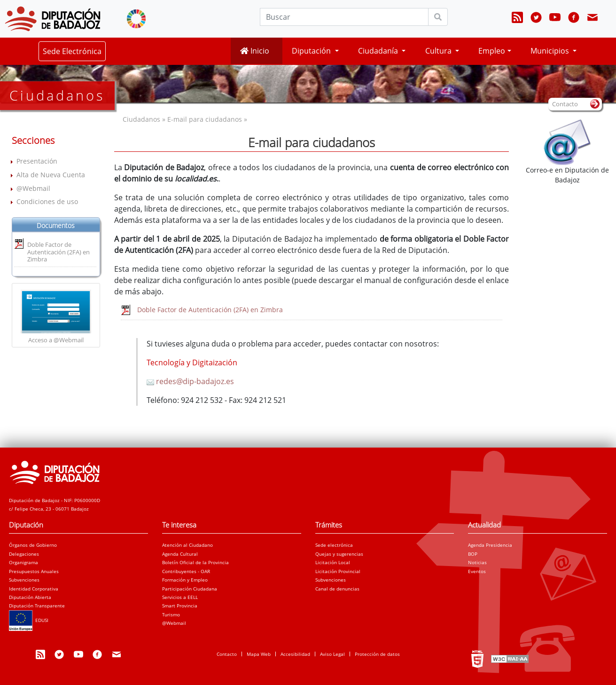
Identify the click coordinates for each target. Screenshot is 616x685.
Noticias (477, 562)
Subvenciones (24, 580)
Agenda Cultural (180, 554)
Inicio (255, 51)
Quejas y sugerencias (339, 554)
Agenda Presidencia (490, 545)
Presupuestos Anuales (34, 571)
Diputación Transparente (37, 606)
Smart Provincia (180, 606)
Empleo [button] (492, 51)
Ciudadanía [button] (379, 51)
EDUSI (29, 620)
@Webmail (33, 188)
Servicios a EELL (180, 597)
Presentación (37, 161)
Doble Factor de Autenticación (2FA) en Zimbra (58, 252)
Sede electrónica (334, 545)
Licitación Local (333, 562)
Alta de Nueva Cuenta (51, 175)
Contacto (227, 654)
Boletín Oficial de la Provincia (195, 562)
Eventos (477, 571)
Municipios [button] (551, 51)
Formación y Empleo (185, 580)
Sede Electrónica (72, 51)
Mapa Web (259, 654)
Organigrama (23, 562)
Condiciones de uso (47, 201)
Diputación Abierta (30, 597)
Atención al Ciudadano (187, 545)
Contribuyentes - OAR (186, 571)
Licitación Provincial (338, 571)
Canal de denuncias (337, 589)
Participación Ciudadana (190, 589)
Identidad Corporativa (34, 589)
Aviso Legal (332, 654)
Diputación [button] (312, 51)
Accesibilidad (295, 654)
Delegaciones (24, 554)
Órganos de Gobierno (33, 545)
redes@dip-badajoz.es (190, 381)
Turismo (171, 614)
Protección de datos (377, 654)
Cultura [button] (439, 51)
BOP (473, 554)
